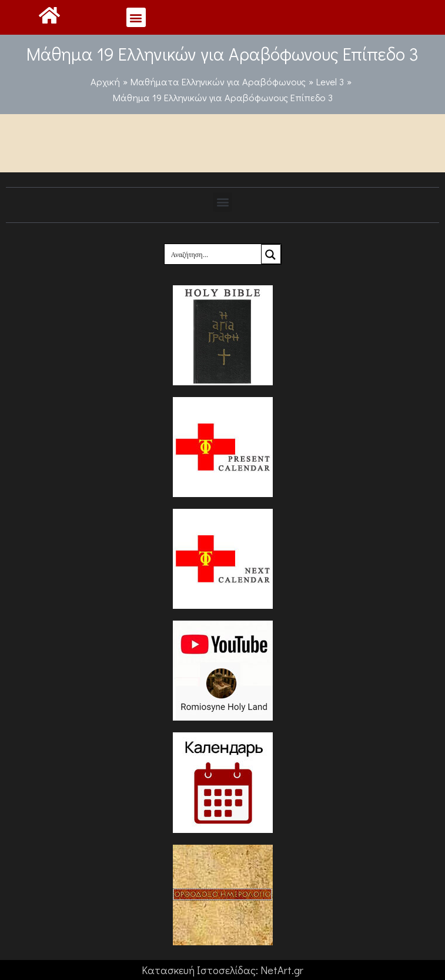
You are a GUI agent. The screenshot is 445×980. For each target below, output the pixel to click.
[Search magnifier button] (271, 254)
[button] (136, 17)
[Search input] (213, 254)
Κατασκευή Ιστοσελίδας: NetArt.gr (222, 970)
